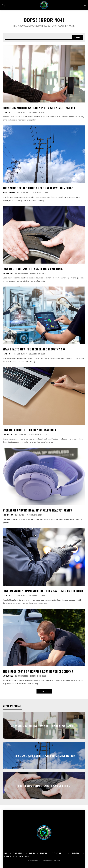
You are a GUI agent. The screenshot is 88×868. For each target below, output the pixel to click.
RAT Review (20, 515)
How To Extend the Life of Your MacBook (29, 430)
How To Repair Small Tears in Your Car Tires (33, 269)
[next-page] (81, 717)
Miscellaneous (9, 193)
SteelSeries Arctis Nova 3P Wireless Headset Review (38, 510)
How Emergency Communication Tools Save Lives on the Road (43, 591)
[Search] (77, 37)
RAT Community (20, 112)
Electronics (8, 434)
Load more (44, 691)
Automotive (8, 273)
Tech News (7, 112)
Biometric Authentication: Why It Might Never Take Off (39, 108)
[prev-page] (76, 717)
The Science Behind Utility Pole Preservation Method (38, 188)
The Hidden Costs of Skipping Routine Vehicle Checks (38, 671)
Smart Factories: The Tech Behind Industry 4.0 (34, 349)
